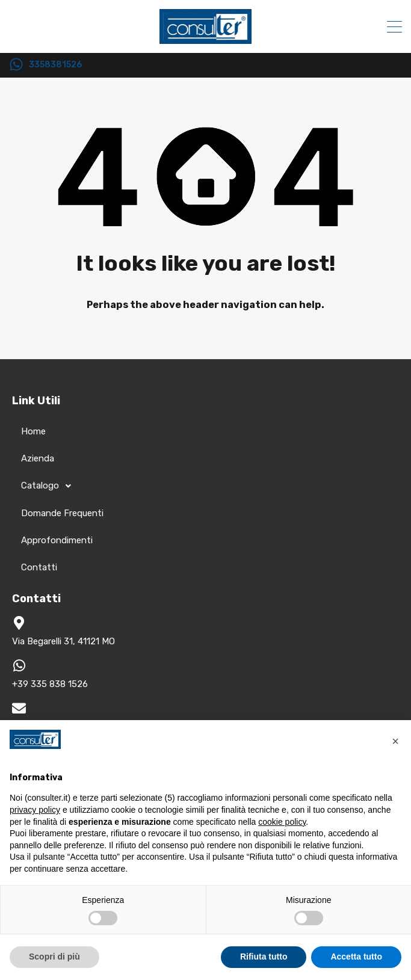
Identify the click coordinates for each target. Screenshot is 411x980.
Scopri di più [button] (54, 957)
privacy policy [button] (35, 810)
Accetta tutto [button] (356, 957)
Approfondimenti (57, 540)
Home (33, 431)
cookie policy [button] (282, 822)
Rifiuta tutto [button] (264, 957)
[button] (395, 739)
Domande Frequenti (62, 513)
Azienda (38, 458)
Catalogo (49, 486)
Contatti (39, 567)
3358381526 (55, 65)
